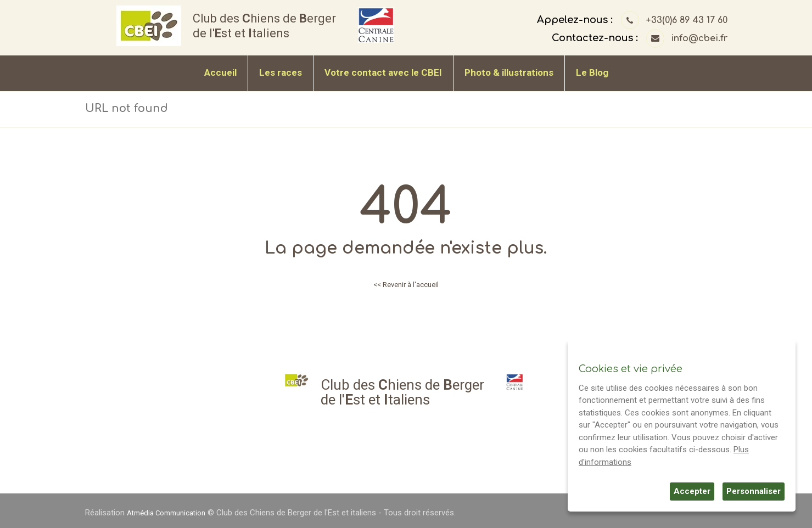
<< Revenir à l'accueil (406, 284)
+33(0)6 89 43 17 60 (687, 20)
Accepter (692, 491)
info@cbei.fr (699, 38)
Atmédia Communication (172, 513)
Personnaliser (754, 491)
